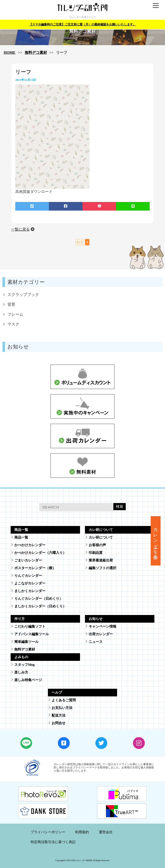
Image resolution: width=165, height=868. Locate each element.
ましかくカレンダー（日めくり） (40, 606)
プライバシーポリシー (48, 832)
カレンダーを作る (156, 541)
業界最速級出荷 (101, 560)
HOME (10, 53)
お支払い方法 (62, 708)
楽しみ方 (21, 672)
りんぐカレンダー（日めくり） (39, 599)
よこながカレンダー (30, 583)
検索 (120, 506)
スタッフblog (24, 665)
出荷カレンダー (101, 634)
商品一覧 (21, 537)
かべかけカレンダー (30, 545)
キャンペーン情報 (103, 626)
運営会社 (106, 832)
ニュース (96, 642)
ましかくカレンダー (30, 591)
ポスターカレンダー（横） (35, 568)
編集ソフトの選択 (103, 568)
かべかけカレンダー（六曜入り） (40, 553)
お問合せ (59, 723)
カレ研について (101, 537)
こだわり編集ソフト (30, 626)
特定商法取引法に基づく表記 (53, 842)
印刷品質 (96, 553)
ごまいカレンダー (28, 560)
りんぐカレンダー (28, 576)
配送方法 (59, 715)
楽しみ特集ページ (28, 680)
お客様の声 (97, 545)
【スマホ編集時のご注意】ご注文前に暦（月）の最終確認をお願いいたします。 (82, 24)
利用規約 (82, 832)
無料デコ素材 (36, 53)
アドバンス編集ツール (32, 634)
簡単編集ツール (26, 642)
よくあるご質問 (64, 700)
